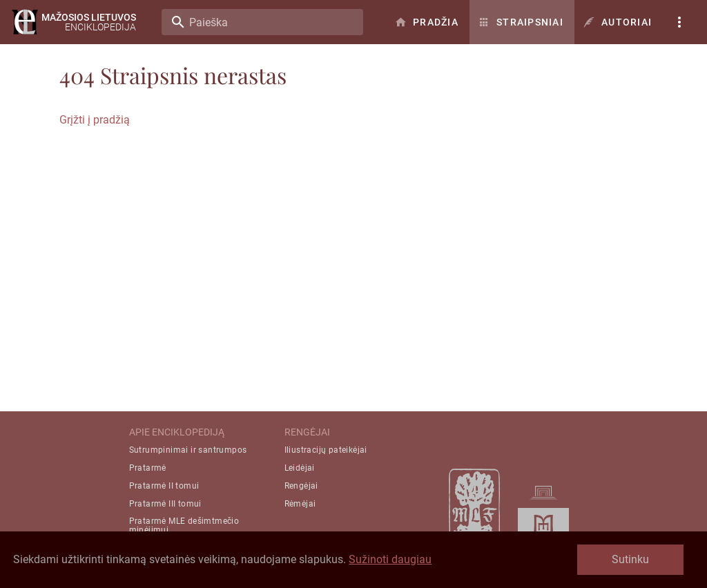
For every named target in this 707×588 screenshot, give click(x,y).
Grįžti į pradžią (95, 120)
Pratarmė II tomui (164, 486)
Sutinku (630, 559)
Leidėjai (300, 468)
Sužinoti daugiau (390, 559)
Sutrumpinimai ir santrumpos (188, 450)
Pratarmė (148, 468)
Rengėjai (301, 486)
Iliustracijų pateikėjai (326, 450)
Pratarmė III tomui (165, 504)
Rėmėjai (300, 504)
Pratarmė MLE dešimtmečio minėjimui (184, 526)
